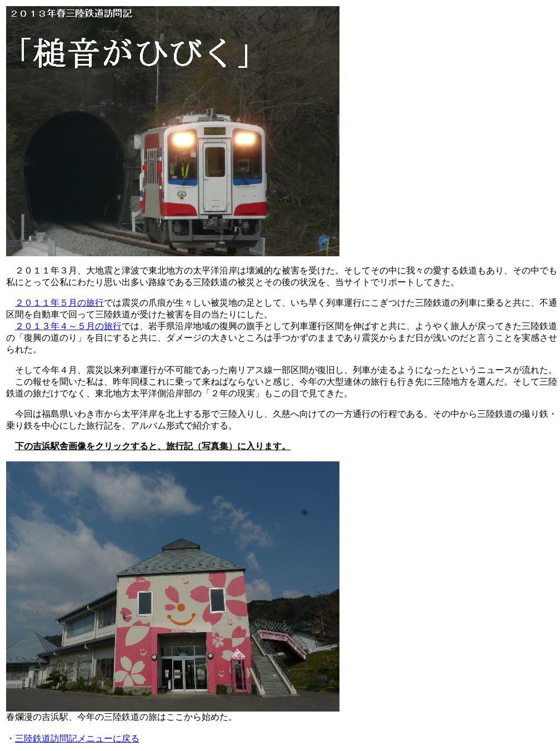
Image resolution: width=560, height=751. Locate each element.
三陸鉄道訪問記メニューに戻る (77, 738)
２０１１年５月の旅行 (59, 303)
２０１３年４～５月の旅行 (68, 326)
